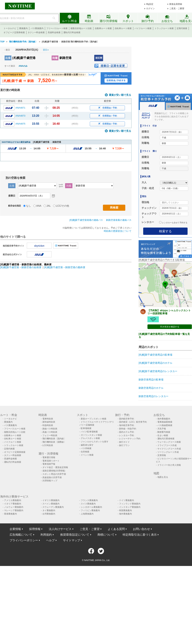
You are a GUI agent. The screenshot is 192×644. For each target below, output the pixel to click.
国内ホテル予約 (127, 432)
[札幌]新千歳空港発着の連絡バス (86, 220)
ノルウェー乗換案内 (14, 507)
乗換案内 (23, 28)
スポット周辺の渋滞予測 (54, 474)
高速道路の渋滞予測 (52, 477)
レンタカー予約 (127, 435)
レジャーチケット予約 (130, 439)
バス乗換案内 (37, 28)
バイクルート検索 (143, 28)
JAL (49, 206)
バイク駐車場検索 (89, 432)
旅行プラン (124, 445)
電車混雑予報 (49, 464)
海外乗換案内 (164, 419)
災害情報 (162, 455)
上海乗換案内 (87, 514)
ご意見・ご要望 (177, 9)
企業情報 (15, 529)
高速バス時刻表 (50, 432)
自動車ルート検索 (103, 28)
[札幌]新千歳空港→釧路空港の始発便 (21, 267)
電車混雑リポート (51, 461)
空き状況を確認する (170, 327)
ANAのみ (23, 66)
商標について (106, 535)
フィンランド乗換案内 (130, 504)
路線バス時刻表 (50, 429)
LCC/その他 (62, 206)
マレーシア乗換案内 (14, 510)
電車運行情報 (49, 457)
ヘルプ (50, 540)
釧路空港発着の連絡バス (119, 220)
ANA (39, 206)
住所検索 (85, 452)
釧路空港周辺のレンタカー (153, 396)
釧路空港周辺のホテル (151, 388)
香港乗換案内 (10, 514)
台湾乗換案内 (49, 514)
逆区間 (99, 58)
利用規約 (46, 535)
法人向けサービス (60, 529)
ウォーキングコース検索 (169, 442)
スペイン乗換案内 (51, 504)
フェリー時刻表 (50, 435)
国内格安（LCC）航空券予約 (133, 422)
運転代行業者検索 (166, 439)
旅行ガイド (124, 442)
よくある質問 (116, 529)
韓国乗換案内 (125, 510)
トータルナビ (10, 28)
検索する (165, 231)
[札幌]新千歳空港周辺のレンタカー (158, 371)
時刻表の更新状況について (118, 231)
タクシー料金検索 (36, 32)
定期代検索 (182, 28)
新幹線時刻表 (49, 422)
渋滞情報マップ (50, 481)
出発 (8, 58)
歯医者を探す (87, 445)
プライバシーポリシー (24, 540)
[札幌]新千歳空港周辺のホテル (155, 363)
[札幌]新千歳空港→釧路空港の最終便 (65, 267)
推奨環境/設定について (75, 535)
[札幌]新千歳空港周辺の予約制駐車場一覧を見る (164, 335)
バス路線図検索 (165, 425)
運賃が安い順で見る (120, 95)
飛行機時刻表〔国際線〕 (54, 442)
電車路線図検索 (165, 422)
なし (29, 206)
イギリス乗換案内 (51, 500)
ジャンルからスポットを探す (95, 442)
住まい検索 (163, 435)
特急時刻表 (48, 425)
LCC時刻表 (48, 445)
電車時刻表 (48, 419)
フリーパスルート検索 (57, 28)
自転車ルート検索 (123, 28)
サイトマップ (72, 540)
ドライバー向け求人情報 (169, 465)
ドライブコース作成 (167, 445)
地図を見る (163, 477)
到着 (55, 58)
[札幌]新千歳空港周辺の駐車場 (155, 355)
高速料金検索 (54, 32)
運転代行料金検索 (72, 32)
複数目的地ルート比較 (81, 28)
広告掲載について (21, 535)
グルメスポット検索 (90, 438)
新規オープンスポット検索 (94, 419)
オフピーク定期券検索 (14, 32)
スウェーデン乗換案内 (53, 507)
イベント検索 (87, 455)
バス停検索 (86, 448)
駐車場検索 (86, 428)
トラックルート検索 (164, 28)
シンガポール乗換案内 (91, 507)
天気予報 (162, 429)
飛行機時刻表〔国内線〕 (54, 439)
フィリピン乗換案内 (90, 510)
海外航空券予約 (127, 425)
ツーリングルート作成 (168, 452)
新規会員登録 (176, 4)
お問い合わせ (141, 529)
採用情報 (35, 529)
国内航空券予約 (127, 419)
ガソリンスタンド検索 (91, 435)
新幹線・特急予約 (128, 429)
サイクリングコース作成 (169, 449)
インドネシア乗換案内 (130, 507)
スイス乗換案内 (88, 504)
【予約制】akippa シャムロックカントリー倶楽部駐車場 (169, 312)
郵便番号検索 (164, 432)
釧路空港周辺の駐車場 (151, 380)
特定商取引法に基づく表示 (140, 535)
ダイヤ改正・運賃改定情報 (55, 467)
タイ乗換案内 (49, 510)
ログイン (150, 9)
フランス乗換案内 (89, 500)
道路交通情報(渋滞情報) (54, 471)
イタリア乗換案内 (13, 504)
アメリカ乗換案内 (13, 500)
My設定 (150, 4)
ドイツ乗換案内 (127, 500)
